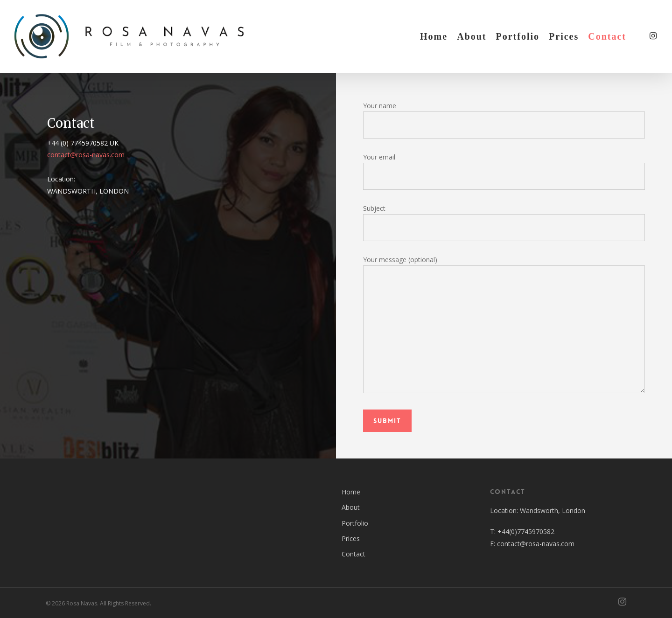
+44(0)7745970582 (526, 531)
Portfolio (355, 523)
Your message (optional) (504, 326)
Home (351, 492)
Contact (353, 554)
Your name (504, 120)
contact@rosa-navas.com (86, 155)
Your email (504, 171)
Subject (504, 222)
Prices (351, 538)
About (351, 507)
